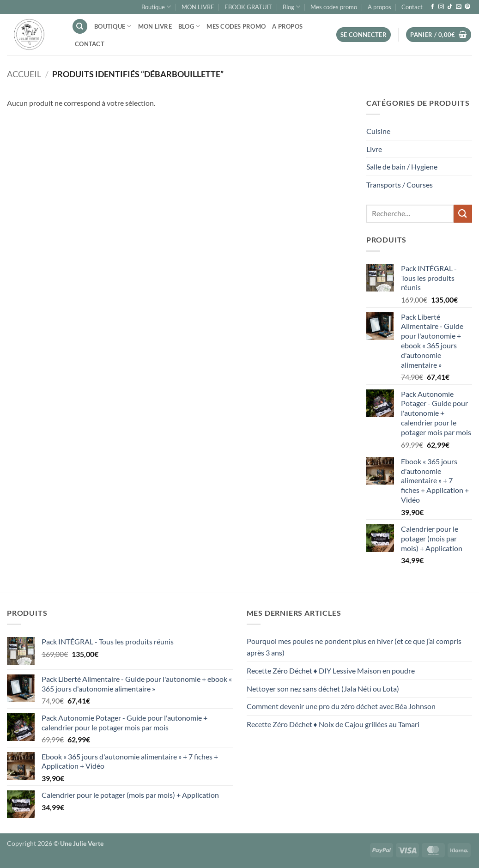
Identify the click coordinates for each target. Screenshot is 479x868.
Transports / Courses (400, 185)
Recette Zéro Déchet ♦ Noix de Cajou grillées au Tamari (333, 724)
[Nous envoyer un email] (459, 7)
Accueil (24, 74)
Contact (412, 7)
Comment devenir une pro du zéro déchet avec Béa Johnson (341, 706)
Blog (291, 7)
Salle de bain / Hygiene (402, 167)
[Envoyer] (463, 214)
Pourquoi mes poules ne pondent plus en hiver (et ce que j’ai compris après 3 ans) (354, 647)
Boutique (156, 7)
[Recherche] (80, 27)
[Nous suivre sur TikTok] (450, 7)
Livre (374, 149)
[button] (364, 35)
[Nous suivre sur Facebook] (432, 7)
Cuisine (378, 131)
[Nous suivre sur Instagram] (441, 7)
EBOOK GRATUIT (248, 7)
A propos (379, 7)
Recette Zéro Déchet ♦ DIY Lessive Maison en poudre (331, 671)
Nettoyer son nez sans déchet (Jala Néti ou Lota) (323, 689)
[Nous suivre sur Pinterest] (467, 7)
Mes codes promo (334, 7)
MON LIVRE (198, 7)
